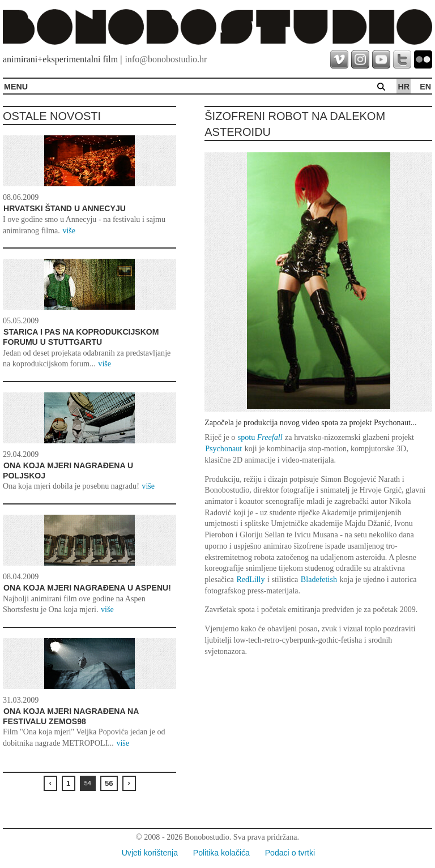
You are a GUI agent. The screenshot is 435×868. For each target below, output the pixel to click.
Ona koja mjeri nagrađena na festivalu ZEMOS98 (71, 716)
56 (109, 783)
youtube (381, 59)
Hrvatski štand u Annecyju (65, 208)
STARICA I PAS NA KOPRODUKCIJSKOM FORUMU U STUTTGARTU (81, 337)
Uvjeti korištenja (150, 853)
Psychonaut (223, 448)
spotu (260, 437)
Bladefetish (319, 579)
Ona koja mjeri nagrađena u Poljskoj (68, 471)
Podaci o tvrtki (290, 853)
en (425, 87)
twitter (402, 59)
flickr (423, 59)
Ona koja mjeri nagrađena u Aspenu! (87, 588)
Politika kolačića (221, 853)
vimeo (339, 59)
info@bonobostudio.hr (166, 59)
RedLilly (250, 579)
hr (404, 87)
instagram (360, 59)
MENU (16, 87)
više (69, 230)
